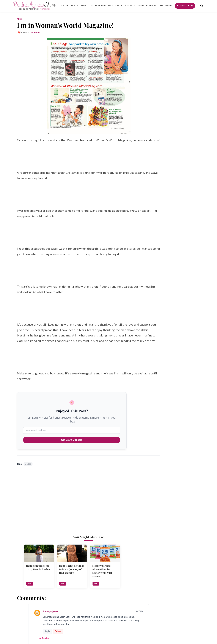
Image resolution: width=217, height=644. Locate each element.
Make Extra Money (159, 265)
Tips (151, 326)
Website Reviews (158, 343)
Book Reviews (156, 171)
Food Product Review (160, 221)
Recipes (153, 304)
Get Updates (172, 112)
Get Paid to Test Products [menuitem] (141, 6)
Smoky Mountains (158, 321)
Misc (19, 21)
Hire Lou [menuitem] (100, 6)
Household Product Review (163, 254)
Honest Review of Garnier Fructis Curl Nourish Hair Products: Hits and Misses (177, 406)
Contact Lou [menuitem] (185, 6)
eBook (152, 349)
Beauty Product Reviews (162, 155)
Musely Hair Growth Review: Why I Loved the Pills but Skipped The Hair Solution (178, 393)
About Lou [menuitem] (87, 6)
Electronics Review (159, 193)
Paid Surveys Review (160, 293)
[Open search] (202, 6)
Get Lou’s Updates (72, 461)
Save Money (155, 315)
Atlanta (153, 144)
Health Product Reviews (161, 249)
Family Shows (156, 210)
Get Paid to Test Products (162, 232)
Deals (152, 188)
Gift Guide (154, 238)
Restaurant (155, 310)
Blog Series (155, 160)
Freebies (153, 227)
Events (152, 199)
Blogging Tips (156, 166)
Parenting (154, 299)
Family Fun (155, 204)
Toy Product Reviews (160, 332)
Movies (153, 277)
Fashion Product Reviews (162, 216)
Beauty (153, 149)
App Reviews (156, 138)
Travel (152, 337)
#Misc (28, 485)
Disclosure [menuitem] (165, 6)
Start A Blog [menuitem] (115, 6)
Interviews (154, 260)
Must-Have (155, 282)
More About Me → (172, 62)
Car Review (155, 177)
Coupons (153, 182)
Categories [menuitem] (69, 6)
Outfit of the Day (158, 288)
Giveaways (154, 243)
